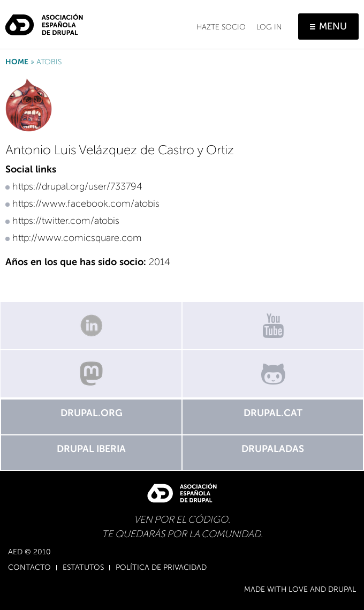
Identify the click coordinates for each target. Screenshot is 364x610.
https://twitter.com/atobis (66, 221)
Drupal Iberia (91, 449)
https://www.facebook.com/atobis (86, 204)
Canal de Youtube (273, 326)
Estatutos (83, 568)
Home (17, 62)
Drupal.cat (273, 413)
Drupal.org (92, 413)
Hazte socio (221, 27)
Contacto (29, 568)
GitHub (273, 374)
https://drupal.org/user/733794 (77, 186)
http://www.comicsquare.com (77, 238)
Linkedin (91, 326)
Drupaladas (273, 449)
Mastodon (91, 374)
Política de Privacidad (161, 568)
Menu (333, 26)
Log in (269, 27)
